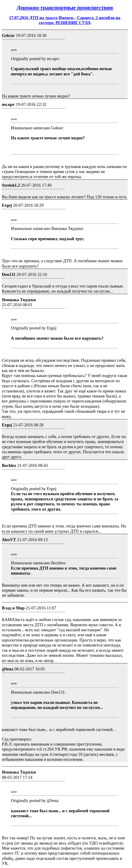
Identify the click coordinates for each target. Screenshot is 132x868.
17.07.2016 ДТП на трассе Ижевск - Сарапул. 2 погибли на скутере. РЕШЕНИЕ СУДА (65, 20)
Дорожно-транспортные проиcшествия (65, 8)
